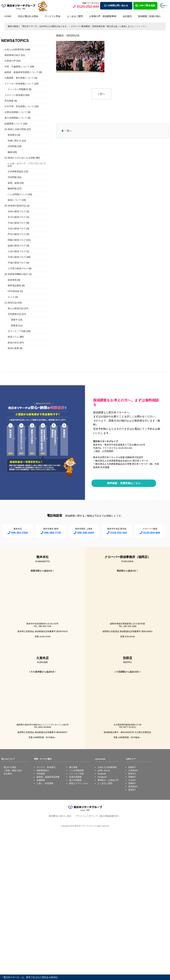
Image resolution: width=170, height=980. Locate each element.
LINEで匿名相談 (145, 5)
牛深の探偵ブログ (17, 223)
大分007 (132, 780)
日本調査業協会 (16, 171)
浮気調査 (41, 774)
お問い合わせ (104, 770)
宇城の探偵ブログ (17, 263)
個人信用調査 (75, 780)
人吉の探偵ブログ (17, 251)
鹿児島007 (133, 787)
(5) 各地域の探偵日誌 (15, 206)
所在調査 (9, 101)
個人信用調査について (16, 118)
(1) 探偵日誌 (11, 303)
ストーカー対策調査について (19, 84)
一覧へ (68, 131)
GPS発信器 (14, 291)
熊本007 (132, 774)
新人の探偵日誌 (16, 308)
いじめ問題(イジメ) (18, 194)
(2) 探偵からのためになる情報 (20, 158)
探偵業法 (12, 135)
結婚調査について (14, 124)
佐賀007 (132, 790)
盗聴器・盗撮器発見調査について (21, 72)
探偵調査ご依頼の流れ (149, 16)
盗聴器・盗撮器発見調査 (48, 777)
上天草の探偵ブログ (18, 268)
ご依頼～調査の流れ (13, 770)
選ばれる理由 (10, 767)
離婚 (10, 152)
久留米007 (133, 770)
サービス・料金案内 (46, 767)
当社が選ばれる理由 (28, 16)
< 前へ (102, 94)
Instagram (102, 777)
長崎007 (132, 777)
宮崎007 (132, 783)
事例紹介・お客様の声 (108, 780)
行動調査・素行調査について (19, 78)
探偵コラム (13, 337)
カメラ (11, 297)
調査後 (14, 325)
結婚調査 (41, 780)
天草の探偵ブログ (17, 257)
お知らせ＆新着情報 (107, 767)
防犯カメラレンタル (79, 783)
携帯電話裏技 (15, 286)
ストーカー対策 (76, 774)
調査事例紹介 (43, 770)
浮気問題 (12, 146)
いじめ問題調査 (76, 770)
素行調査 (73, 767)
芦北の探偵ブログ (17, 234)
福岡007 (132, 767)
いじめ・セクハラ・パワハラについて (27, 163)
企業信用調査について (16, 112)
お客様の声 (10, 61)
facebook (102, 774)
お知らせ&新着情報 (14, 49)
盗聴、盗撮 (13, 183)
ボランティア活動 (17, 331)
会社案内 (127, 16)
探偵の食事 (13, 348)
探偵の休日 (13, 343)
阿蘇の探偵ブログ (17, 240)
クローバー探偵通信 (15, 95)
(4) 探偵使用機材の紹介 (16, 274)
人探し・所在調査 (45, 783)
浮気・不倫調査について (17, 67)
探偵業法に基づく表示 (60, 816)
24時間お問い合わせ (116, 5)
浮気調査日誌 (15, 314)
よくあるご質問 (75, 16)
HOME (8, 16)
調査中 (14, 320)
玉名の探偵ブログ (17, 228)
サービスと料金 (53, 16)
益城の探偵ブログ (17, 246)
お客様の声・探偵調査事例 (103, 16)
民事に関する (15, 141)
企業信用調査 (75, 777)
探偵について (15, 200)
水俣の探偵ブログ (17, 211)
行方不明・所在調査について (19, 106)
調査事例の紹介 (12, 55)
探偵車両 (12, 280)
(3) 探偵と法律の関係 (15, 129)
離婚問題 (12, 189)
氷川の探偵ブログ (17, 217)
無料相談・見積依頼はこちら (124, 483)
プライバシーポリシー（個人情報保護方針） (98, 816)
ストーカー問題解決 (18, 89)
